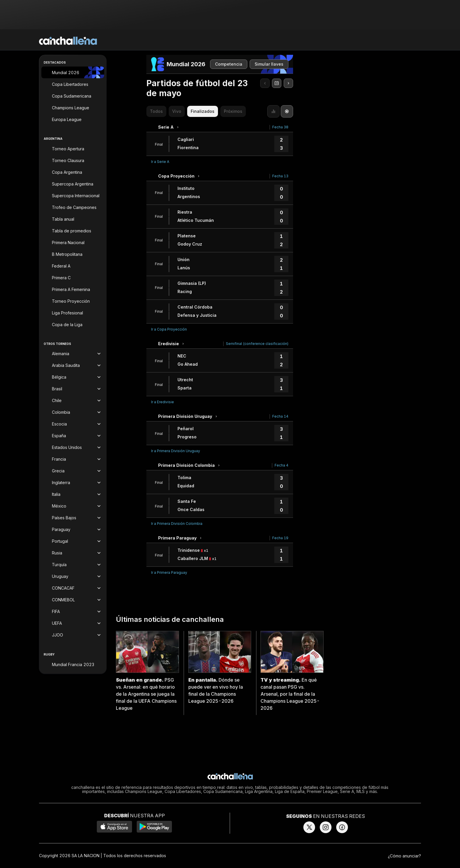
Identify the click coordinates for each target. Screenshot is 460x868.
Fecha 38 (280, 127)
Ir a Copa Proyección (169, 329)
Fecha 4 (281, 465)
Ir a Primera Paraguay (169, 572)
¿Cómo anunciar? (404, 856)
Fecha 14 (280, 416)
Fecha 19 (280, 538)
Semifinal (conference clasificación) (257, 344)
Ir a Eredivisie (163, 402)
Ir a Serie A (160, 162)
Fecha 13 (280, 176)
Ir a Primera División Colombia (177, 524)
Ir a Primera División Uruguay (176, 451)
